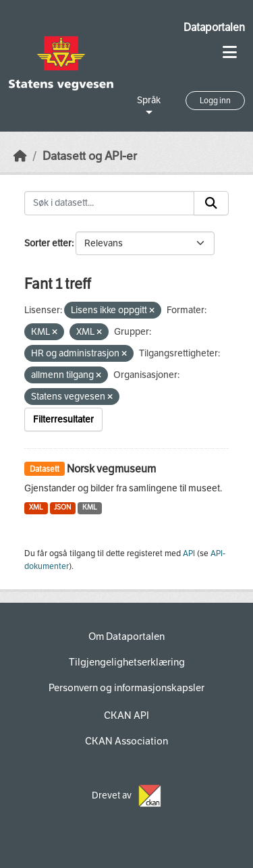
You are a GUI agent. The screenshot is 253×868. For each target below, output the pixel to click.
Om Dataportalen (126, 636)
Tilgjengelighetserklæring (127, 662)
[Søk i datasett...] (109, 203)
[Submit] (211, 203)
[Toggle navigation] (230, 52)
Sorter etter (48, 243)
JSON (62, 507)
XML (36, 507)
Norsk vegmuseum (111, 469)
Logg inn (215, 101)
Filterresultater (63, 419)
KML (90, 507)
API (189, 553)
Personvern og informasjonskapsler (126, 688)
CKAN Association (126, 741)
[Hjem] (20, 156)
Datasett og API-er (90, 156)
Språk (149, 100)
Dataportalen (214, 27)
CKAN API (126, 715)
